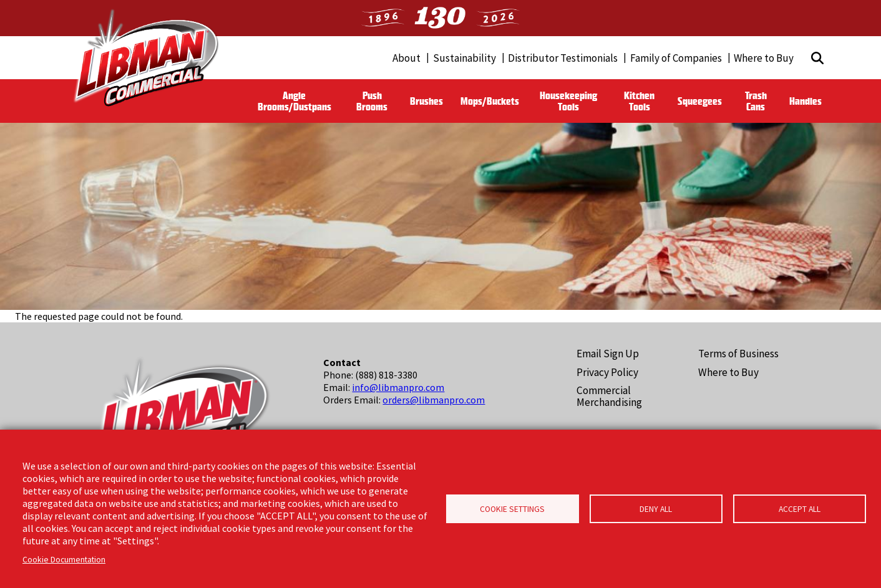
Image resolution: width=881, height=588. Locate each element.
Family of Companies (676, 58)
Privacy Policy (607, 372)
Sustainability (465, 58)
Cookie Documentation (64, 560)
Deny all (656, 509)
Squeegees (700, 101)
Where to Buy (764, 58)
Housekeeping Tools (568, 101)
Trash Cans (756, 101)
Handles (806, 101)
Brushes (426, 101)
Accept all (800, 509)
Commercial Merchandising (609, 396)
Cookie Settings (512, 509)
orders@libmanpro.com (434, 400)
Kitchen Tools (639, 101)
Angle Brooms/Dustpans (294, 101)
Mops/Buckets (490, 101)
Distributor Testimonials (563, 58)
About (406, 58)
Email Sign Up (608, 354)
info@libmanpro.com (398, 387)
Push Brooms (372, 101)
